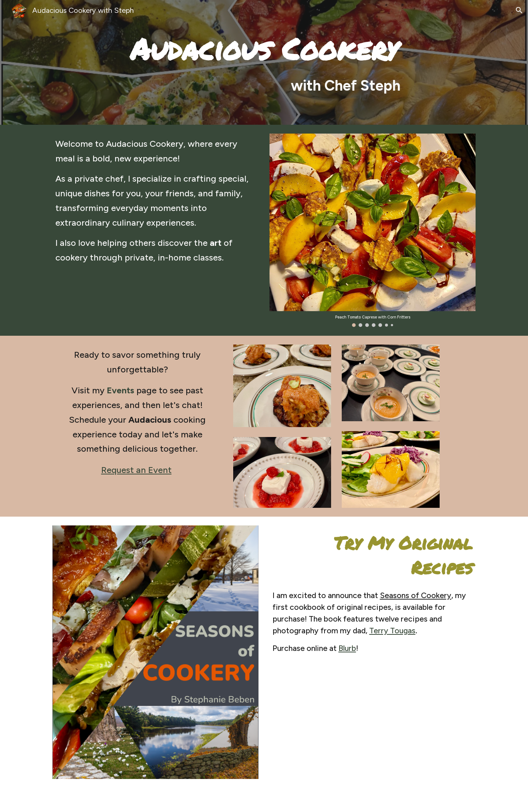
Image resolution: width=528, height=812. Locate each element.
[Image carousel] (373, 230)
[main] (264, 62)
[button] (519, 10)
